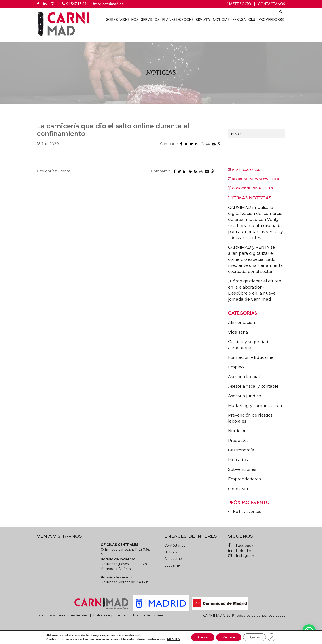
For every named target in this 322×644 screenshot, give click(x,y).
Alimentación (242, 323)
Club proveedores (266, 20)
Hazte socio (239, 4)
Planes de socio (178, 20)
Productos (238, 441)
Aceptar (201, 637)
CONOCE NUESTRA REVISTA (253, 188)
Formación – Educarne (251, 357)
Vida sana (238, 332)
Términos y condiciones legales (62, 615)
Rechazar (229, 637)
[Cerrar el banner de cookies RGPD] (274, 637)
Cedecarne (173, 559)
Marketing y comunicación (255, 406)
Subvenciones (242, 469)
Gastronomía (241, 450)
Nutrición (237, 431)
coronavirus (240, 489)
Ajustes (256, 637)
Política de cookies (148, 615)
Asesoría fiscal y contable (253, 386)
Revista (203, 20)
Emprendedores (244, 479)
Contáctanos (272, 4)
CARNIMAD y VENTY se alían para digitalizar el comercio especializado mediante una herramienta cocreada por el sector (255, 259)
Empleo (236, 367)
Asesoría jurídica (245, 396)
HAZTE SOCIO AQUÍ (247, 170)
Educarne (172, 565)
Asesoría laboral (244, 377)
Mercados (238, 460)
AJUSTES (171, 639)
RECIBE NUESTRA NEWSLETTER (256, 179)
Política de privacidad (110, 615)
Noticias (221, 20)
